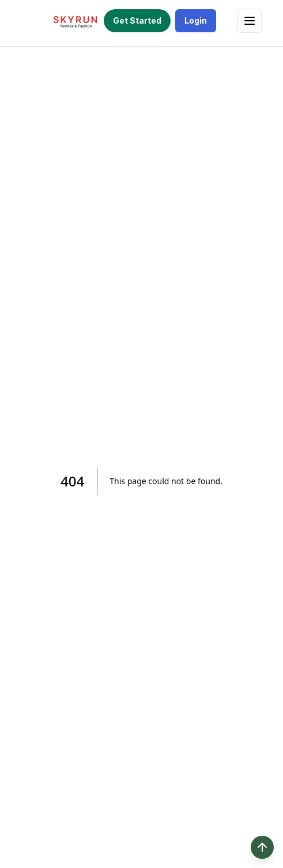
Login (196, 20)
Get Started (137, 20)
